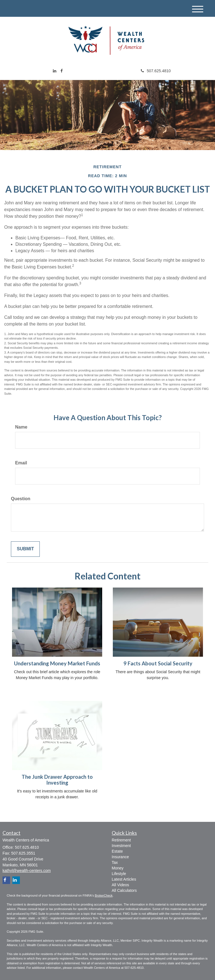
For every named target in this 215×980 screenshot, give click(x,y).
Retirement (121, 840)
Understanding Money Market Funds (57, 663)
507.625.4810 (156, 71)
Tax (115, 862)
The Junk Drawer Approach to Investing (57, 780)
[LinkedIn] (55, 71)
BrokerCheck (104, 895)
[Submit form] (25, 549)
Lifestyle (119, 874)
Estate (117, 851)
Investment (121, 846)
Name (21, 427)
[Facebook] (62, 71)
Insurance (120, 857)
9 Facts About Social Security (158, 663)
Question (21, 499)
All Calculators (124, 890)
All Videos (120, 885)
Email (21, 463)
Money (118, 868)
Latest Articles (124, 879)
